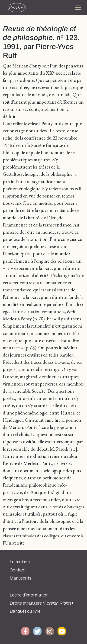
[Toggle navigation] (78, 8)
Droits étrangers (41, 603)
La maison (20, 562)
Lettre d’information (29, 595)
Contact (18, 570)
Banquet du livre (25, 611)
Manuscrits (21, 578)
